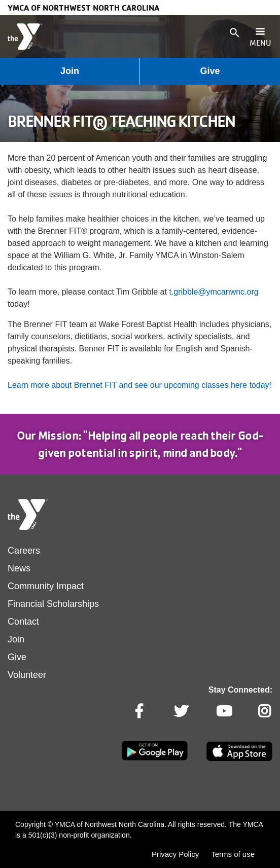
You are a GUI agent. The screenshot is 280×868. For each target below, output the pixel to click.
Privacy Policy (175, 854)
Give (210, 71)
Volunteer (27, 675)
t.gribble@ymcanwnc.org (214, 292)
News (19, 568)
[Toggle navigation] (260, 37)
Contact (23, 622)
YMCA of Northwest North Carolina (83, 8)
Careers (24, 551)
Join (70, 71)
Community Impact (46, 586)
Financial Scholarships (53, 604)
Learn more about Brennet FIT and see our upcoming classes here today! (139, 385)
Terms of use (233, 854)
